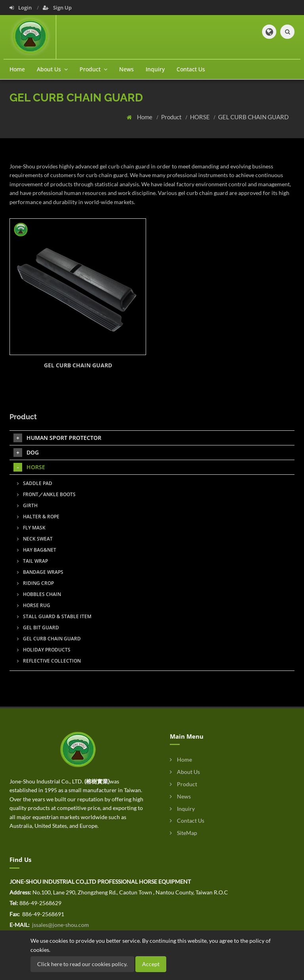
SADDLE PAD (35, 483)
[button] (269, 32)
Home (17, 69)
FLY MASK (31, 528)
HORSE (200, 117)
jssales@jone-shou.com (60, 925)
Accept (151, 964)
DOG (26, 453)
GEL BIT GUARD (38, 628)
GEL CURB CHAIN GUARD (253, 117)
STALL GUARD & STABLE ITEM (54, 616)
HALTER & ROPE (38, 517)
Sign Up (57, 8)
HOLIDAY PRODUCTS (44, 650)
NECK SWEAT (35, 539)
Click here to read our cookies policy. (82, 964)
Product (172, 117)
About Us (185, 772)
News (126, 69)
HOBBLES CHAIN (39, 594)
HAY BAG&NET (37, 550)
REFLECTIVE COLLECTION (49, 661)
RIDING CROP (35, 583)
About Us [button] (52, 69)
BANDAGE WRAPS (40, 572)
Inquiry (155, 69)
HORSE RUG (34, 605)
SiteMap (183, 833)
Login (21, 8)
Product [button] (93, 69)
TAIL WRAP (32, 561)
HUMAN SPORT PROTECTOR (57, 438)
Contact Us (191, 69)
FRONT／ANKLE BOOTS (46, 494)
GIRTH (27, 505)
